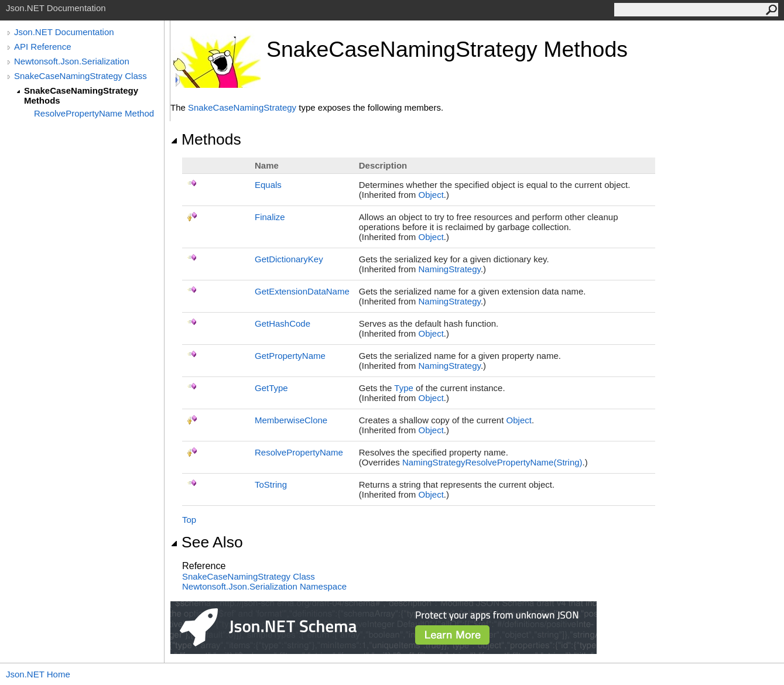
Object (431, 195)
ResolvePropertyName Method (94, 113)
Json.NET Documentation (64, 32)
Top (189, 520)
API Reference (43, 47)
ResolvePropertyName (299, 452)
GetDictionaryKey (289, 259)
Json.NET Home (38, 674)
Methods (206, 139)
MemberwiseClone (291, 420)
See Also (207, 542)
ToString (271, 484)
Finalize (270, 217)
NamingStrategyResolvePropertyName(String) (492, 462)
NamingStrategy (449, 269)
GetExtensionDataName (302, 291)
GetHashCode (283, 323)
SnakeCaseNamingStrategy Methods (81, 95)
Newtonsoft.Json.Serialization (72, 61)
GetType (271, 388)
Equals (268, 185)
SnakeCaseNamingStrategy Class (81, 76)
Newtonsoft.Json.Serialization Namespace (264, 586)
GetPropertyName (290, 356)
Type (404, 388)
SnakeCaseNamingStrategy (242, 107)
